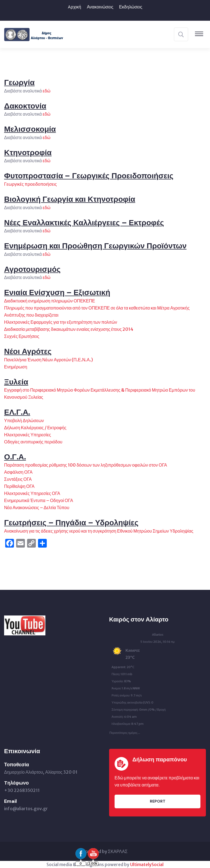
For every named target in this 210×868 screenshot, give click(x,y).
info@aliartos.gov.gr (26, 809)
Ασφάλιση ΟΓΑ (18, 472)
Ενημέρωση (16, 367)
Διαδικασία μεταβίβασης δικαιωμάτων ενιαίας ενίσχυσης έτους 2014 (69, 329)
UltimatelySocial (147, 864)
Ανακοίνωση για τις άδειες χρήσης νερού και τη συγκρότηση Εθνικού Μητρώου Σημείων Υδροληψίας (99, 531)
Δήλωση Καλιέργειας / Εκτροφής (35, 428)
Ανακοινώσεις (100, 7)
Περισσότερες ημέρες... (125, 731)
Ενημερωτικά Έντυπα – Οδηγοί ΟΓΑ (39, 500)
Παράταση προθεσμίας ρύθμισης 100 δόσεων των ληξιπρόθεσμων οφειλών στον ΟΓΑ (86, 465)
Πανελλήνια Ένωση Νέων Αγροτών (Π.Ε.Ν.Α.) (49, 360)
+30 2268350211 (22, 790)
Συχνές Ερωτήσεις (22, 336)
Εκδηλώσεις (131, 7)
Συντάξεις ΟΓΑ (18, 479)
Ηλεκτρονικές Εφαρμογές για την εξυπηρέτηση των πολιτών (61, 322)
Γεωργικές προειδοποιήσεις (31, 184)
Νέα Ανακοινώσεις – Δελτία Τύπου (37, 507)
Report (158, 801)
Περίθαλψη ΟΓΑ (19, 486)
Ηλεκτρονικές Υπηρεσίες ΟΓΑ (32, 493)
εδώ (47, 91)
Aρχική (75, 7)
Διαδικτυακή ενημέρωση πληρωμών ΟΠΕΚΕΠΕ (49, 301)
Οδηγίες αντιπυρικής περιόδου (33, 442)
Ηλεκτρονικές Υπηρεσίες (28, 435)
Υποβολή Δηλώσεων (24, 421)
